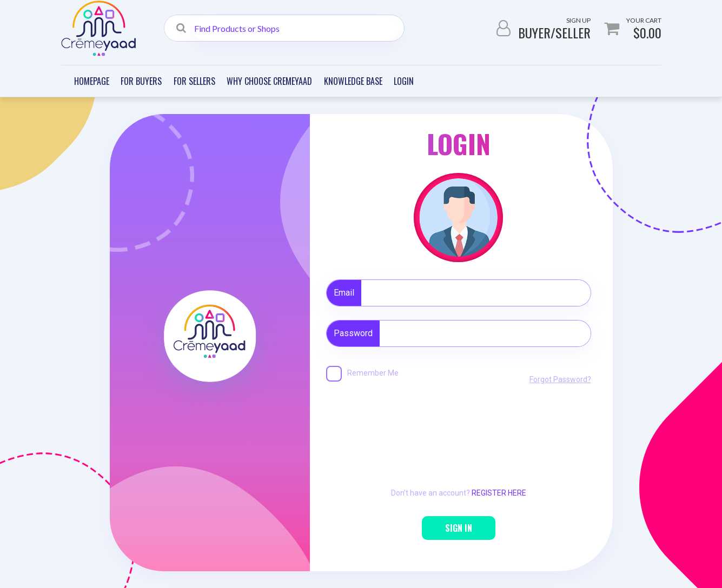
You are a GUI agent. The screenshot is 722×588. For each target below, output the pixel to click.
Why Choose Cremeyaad (269, 81)
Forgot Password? (560, 379)
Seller (573, 32)
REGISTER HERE (499, 493)
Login (404, 81)
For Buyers (141, 81)
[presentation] (459, 424)
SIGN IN (459, 528)
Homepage (92, 81)
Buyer (534, 32)
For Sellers (194, 81)
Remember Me (373, 373)
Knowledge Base (353, 81)
